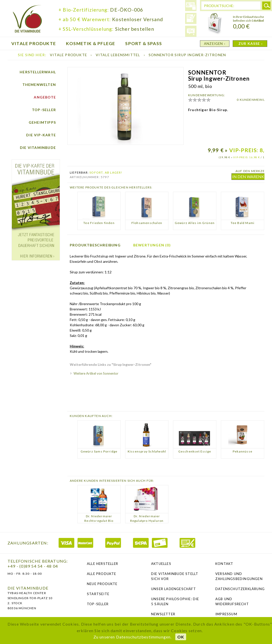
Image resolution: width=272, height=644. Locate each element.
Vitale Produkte (69, 55)
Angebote (45, 97)
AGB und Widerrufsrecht (232, 601)
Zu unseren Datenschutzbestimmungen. (133, 637)
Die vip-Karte (41, 135)
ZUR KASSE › (251, 43)
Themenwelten (39, 85)
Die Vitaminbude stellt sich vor (175, 576)
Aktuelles (161, 564)
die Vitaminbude (27, 20)
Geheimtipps (42, 122)
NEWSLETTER (163, 614)
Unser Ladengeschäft (174, 589)
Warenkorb (215, 24)
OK (181, 637)
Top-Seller (44, 110)
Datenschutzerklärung (240, 589)
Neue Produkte (102, 584)
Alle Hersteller (103, 564)
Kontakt (224, 564)
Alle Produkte (102, 574)
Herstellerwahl (38, 72)
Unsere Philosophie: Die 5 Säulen (175, 601)
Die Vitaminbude (38, 148)
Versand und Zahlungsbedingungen (239, 576)
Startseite (98, 594)
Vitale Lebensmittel (118, 55)
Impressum (226, 614)
